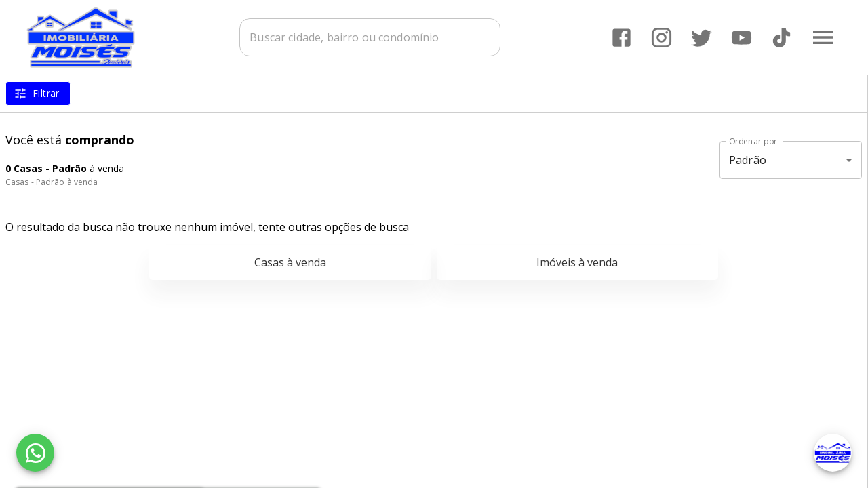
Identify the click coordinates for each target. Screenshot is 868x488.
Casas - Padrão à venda (52, 182)
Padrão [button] (748, 160)
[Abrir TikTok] (782, 38)
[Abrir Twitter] (702, 38)
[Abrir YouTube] (742, 38)
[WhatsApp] (35, 453)
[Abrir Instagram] (662, 38)
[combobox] (373, 37)
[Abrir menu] (823, 37)
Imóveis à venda (577, 262)
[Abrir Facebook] (622, 38)
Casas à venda (290, 262)
